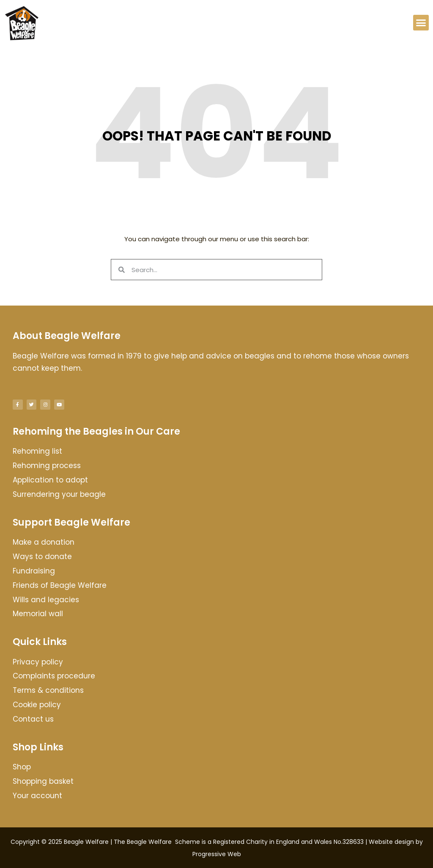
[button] (421, 23)
